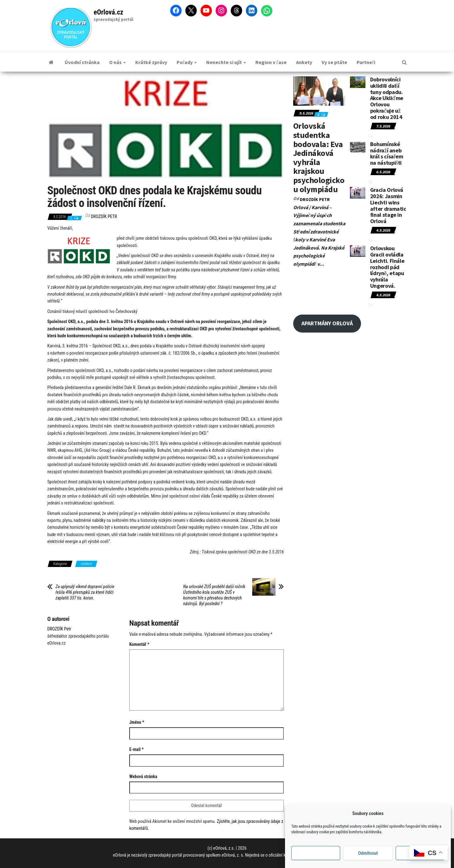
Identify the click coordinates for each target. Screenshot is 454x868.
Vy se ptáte (334, 62)
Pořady (187, 62)
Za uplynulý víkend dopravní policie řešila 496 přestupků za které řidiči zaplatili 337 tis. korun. (85, 592)
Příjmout (316, 860)
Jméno (137, 722)
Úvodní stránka (82, 62)
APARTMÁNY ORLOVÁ (327, 323)
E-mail (137, 749)
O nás (117, 62)
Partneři (366, 62)
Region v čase (271, 62)
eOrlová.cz (108, 12)
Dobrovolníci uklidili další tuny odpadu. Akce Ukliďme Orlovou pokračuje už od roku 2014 (387, 98)
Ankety (304, 62)
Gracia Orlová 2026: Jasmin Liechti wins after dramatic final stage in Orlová (388, 205)
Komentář (139, 644)
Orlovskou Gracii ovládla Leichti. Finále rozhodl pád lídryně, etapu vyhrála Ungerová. (387, 267)
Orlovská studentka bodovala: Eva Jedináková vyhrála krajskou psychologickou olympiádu (319, 157)
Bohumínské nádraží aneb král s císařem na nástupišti (387, 153)
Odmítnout (368, 860)
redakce (86, 564)
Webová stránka (143, 776)
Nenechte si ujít (226, 62)
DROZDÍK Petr (104, 216)
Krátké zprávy (151, 62)
